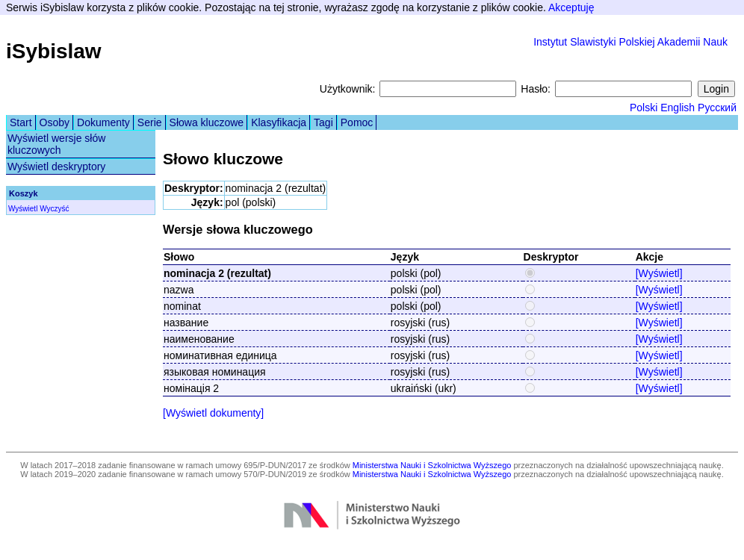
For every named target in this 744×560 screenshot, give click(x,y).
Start (21, 122)
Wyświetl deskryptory (56, 167)
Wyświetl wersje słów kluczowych (56, 144)
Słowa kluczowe (207, 122)
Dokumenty (103, 122)
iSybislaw (54, 51)
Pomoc (357, 122)
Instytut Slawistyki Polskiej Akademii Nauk (630, 42)
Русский (717, 108)
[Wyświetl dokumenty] (213, 413)
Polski (644, 108)
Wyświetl (23, 209)
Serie (150, 122)
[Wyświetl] (659, 273)
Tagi (323, 122)
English (678, 108)
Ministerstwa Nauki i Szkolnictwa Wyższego (432, 465)
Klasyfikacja (279, 122)
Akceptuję (571, 7)
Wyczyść (54, 209)
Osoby (55, 122)
